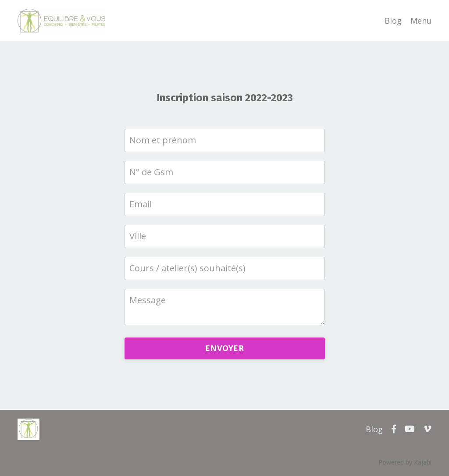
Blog (393, 21)
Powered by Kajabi (405, 462)
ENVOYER (224, 348)
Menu (421, 21)
